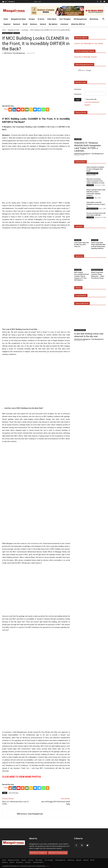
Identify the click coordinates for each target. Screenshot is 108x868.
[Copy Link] (31, 110)
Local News (25, 30)
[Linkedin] (14, 110)
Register (87, 105)
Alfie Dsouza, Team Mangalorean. (15, 53)
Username (78, 89)
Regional (7, 24)
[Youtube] (18, 110)
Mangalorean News (18, 19)
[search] (88, 71)
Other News (52, 19)
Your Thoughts (65, 19)
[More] (47, 110)
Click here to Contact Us (38, 853)
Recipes (32, 19)
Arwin (47, 866)
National (17, 24)
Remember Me (91, 99)
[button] (103, 19)
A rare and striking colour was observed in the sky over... (89, 335)
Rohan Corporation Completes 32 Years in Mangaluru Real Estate (95, 169)
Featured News (80, 162)
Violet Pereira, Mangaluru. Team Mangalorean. (89, 154)
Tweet (6, 109)
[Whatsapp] (43, 110)
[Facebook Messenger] (35, 110)
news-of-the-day (13, 793)
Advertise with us (81, 38)
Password (78, 94)
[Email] (27, 110)
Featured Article (81, 113)
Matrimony (94, 19)
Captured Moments (82, 303)
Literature (64, 24)
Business (34, 24)
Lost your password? (92, 102)
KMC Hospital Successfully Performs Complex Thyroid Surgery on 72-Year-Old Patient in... (82, 276)
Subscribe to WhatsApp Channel (85, 57)
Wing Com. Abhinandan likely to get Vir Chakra (15, 803)
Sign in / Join (38, 1)
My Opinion (53, 24)
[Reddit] (10, 110)
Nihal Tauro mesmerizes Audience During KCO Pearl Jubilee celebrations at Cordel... (96, 181)
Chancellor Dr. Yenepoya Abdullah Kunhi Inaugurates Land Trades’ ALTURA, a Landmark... (88, 147)
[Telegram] (39, 110)
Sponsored (79, 256)
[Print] (23, 110)
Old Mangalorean (80, 19)
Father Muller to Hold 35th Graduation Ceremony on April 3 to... (96, 204)
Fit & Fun (41, 19)
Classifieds (90, 198)
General (43, 24)
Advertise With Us (78, 24)
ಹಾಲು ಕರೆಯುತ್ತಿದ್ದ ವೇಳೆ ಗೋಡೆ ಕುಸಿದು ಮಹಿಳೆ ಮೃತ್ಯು (56, 803)
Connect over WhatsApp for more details (89, 44)
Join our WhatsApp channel (85, 51)
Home (6, 19)
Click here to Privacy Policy (58, 853)
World (25, 24)
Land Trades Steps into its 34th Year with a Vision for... (82, 245)
